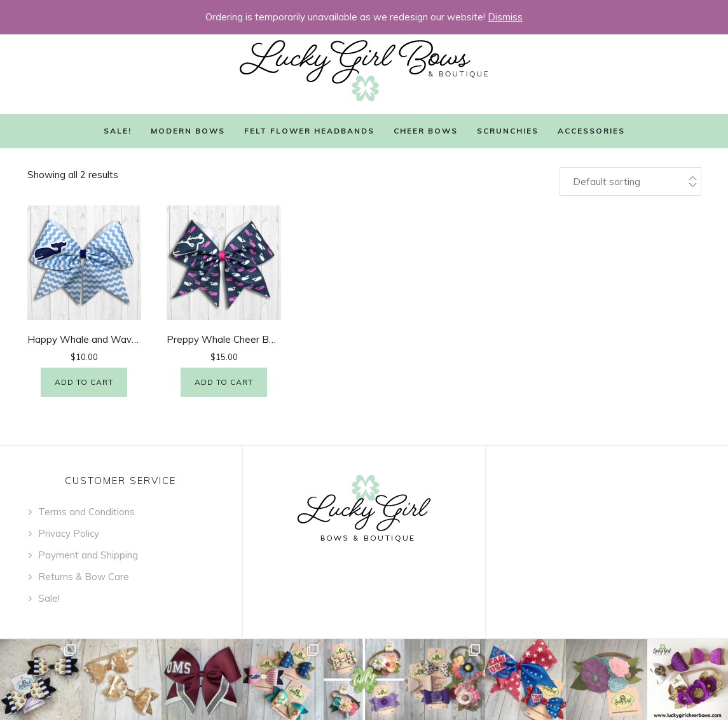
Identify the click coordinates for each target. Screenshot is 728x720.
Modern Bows (188, 131)
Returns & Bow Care (84, 577)
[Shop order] (630, 182)
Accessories (591, 131)
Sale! (118, 131)
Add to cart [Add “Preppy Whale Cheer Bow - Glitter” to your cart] (224, 382)
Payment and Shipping (88, 555)
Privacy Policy (69, 533)
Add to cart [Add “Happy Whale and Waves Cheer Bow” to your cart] (84, 382)
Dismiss (505, 17)
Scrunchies (508, 131)
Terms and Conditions (86, 512)
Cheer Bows (426, 131)
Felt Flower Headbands (309, 131)
